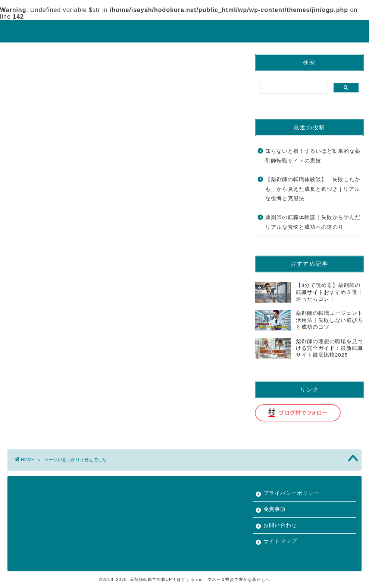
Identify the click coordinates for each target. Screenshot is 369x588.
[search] (293, 88)
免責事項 (275, 509)
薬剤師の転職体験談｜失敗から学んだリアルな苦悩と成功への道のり (313, 222)
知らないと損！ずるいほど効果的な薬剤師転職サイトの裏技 (313, 156)
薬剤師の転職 (49, 345)
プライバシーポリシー (291, 493)
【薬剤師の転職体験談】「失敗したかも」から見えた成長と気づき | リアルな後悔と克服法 (313, 189)
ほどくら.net (185, 31)
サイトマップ (280, 541)
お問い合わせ (280, 525)
